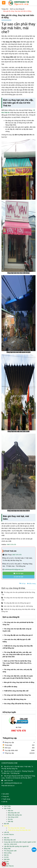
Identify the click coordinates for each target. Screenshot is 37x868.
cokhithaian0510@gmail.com (14, 569)
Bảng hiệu (7, 848)
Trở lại (22, 583)
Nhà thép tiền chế (14, 813)
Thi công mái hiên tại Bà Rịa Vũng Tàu (17, 695)
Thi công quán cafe (10, 851)
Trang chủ (5, 9)
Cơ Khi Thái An (9, 834)
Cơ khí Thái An (9, 866)
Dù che (10, 819)
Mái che (11, 811)
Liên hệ (4, 802)
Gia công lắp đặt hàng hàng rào (15, 699)
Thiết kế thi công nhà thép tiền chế (16, 691)
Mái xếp (10, 821)
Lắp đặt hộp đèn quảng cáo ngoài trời (16, 846)
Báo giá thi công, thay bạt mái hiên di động (17, 11)
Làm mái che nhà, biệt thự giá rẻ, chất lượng (17, 606)
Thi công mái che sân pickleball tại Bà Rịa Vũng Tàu (18, 593)
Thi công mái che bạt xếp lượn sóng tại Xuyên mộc (18, 599)
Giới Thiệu (7, 806)
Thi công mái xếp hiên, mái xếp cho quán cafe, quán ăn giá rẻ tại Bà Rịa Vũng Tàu (18, 677)
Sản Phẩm (7, 808)
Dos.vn (12, 786)
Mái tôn (6, 855)
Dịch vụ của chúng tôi (17, 9)
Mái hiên (7, 859)
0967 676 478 (17, 555)
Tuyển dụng (6, 799)
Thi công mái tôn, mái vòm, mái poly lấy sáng (17, 671)
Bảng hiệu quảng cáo (15, 815)
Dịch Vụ (7, 826)
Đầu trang (31, 583)
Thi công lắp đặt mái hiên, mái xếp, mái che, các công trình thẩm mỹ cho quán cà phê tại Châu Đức (17, 654)
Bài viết (6, 824)
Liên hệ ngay (18, 573)
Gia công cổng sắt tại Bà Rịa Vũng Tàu (18, 704)
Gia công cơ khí (13, 817)
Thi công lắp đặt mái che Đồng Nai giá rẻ (16, 603)
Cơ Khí (6, 857)
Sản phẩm (5, 794)
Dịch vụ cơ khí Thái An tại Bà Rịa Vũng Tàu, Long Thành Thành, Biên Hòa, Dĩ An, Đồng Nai (17, 663)
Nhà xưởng (8, 853)
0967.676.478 (11, 544)
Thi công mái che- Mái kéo (17, 828)
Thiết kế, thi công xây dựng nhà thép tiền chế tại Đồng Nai (18, 610)
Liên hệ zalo (19, 577)
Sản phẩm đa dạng (11, 687)
